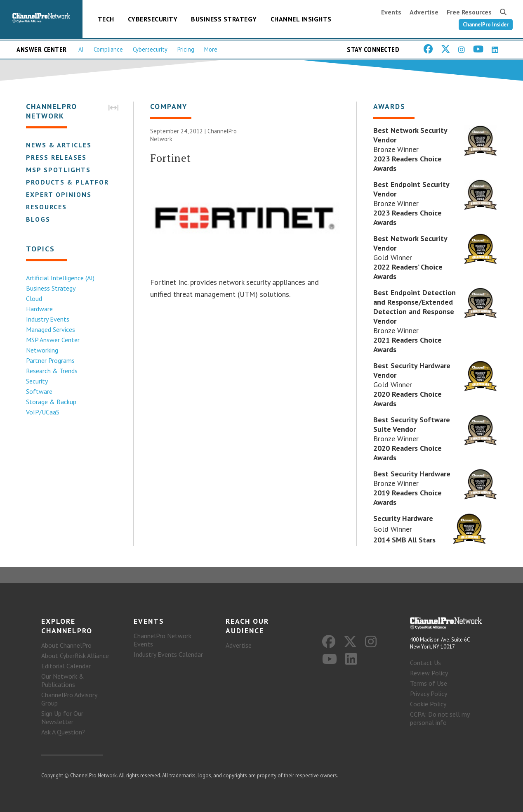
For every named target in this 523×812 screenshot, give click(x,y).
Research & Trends (52, 371)
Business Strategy (224, 19)
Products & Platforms (73, 182)
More (211, 49)
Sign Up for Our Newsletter (62, 717)
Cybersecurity (153, 19)
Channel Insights (301, 19)
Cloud (34, 298)
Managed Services (51, 329)
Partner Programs (50, 360)
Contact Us (425, 663)
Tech (106, 19)
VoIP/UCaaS (43, 412)
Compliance (108, 49)
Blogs (38, 219)
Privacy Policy (429, 694)
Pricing (186, 49)
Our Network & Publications (63, 680)
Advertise (424, 12)
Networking (42, 350)
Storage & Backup (51, 402)
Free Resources (469, 12)
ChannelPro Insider (486, 25)
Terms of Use (429, 683)
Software (39, 391)
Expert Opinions (59, 194)
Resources (46, 207)
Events (391, 12)
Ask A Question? (63, 732)
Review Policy (429, 673)
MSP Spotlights (58, 170)
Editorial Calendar (66, 666)
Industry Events (48, 319)
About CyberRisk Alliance (75, 656)
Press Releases (56, 157)
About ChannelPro (66, 645)
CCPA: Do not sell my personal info (440, 718)
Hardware (39, 309)
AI (81, 49)
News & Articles (59, 145)
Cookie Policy (428, 704)
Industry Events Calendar (168, 654)
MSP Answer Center (53, 340)
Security (37, 381)
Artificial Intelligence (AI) (60, 278)
